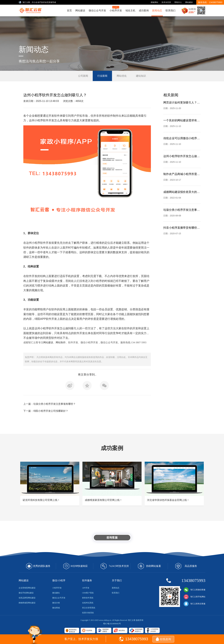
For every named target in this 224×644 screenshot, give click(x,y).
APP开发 (86, 588)
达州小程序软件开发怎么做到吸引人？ (182, 156)
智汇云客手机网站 (194, 597)
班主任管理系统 (89, 608)
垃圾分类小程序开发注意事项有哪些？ (182, 210)
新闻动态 (157, 10)
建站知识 (141, 76)
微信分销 (56, 603)
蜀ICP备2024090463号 (112, 624)
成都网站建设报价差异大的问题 (182, 192)
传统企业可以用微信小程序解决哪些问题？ (182, 138)
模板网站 (154, 2)
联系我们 (170, 10)
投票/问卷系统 (88, 613)
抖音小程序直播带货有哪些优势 (182, 228)
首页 (69, 10)
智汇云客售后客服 (194, 604)
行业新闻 (102, 76)
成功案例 (144, 10)
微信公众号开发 (97, 10)
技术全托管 (166, 2)
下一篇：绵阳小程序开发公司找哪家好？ (46, 411)
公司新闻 (83, 76)
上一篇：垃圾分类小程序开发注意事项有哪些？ (49, 404)
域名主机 (130, 10)
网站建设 (189, 2)
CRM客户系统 (88, 593)
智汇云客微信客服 (194, 590)
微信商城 (56, 608)
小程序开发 (116, 9)
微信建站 (56, 593)
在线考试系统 (88, 603)
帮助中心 (178, 2)
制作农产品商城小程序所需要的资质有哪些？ (182, 174)
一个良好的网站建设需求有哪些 (182, 120)
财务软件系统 (88, 598)
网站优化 (122, 76)
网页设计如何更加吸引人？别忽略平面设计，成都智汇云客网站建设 (182, 103)
